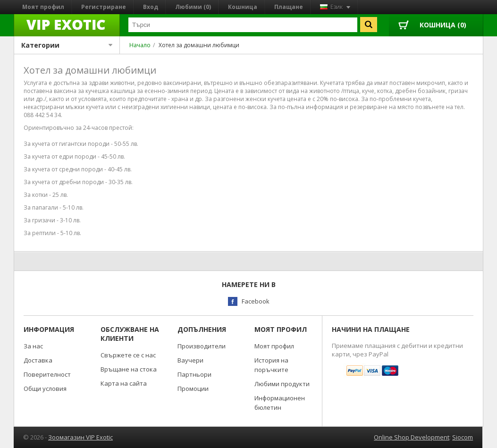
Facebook (256, 301)
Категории (67, 45)
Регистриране (104, 7)
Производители (202, 346)
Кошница (243, 7)
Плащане (289, 7)
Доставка (38, 360)
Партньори (194, 374)
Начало (140, 45)
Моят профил (43, 7)
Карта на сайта (124, 383)
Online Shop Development (412, 437)
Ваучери (190, 360)
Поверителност (47, 374)
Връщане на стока (129, 369)
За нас (33, 346)
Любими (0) (193, 7)
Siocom (463, 437)
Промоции (193, 389)
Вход (151, 7)
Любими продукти (282, 384)
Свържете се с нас (128, 355)
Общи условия (45, 389)
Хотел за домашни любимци (199, 45)
